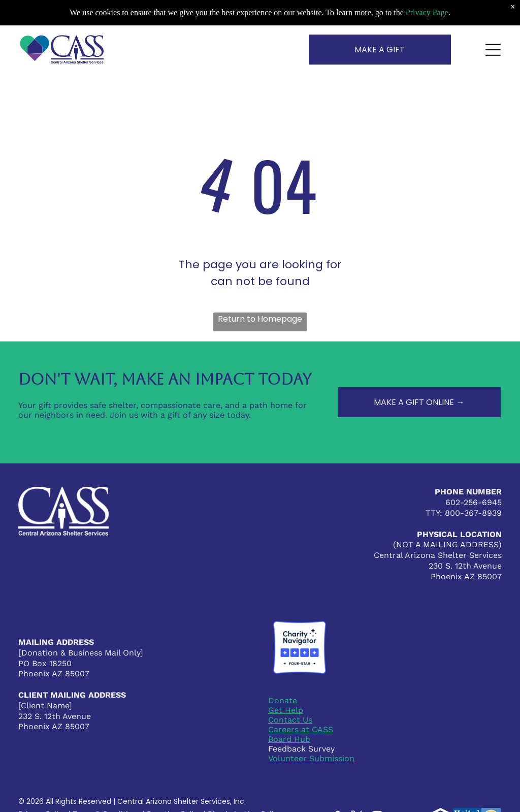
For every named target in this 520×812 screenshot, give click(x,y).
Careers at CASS (301, 729)
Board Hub (289, 739)
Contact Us (290, 720)
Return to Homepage (260, 319)
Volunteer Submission (311, 758)
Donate (283, 700)
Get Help (286, 710)
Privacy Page (427, 12)
